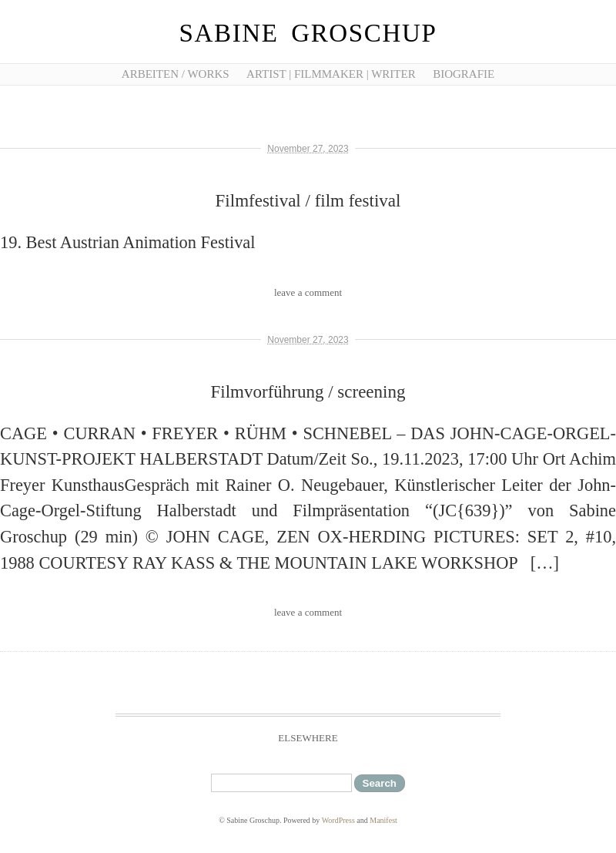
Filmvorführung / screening (308, 392)
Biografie (464, 74)
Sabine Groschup (308, 33)
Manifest (383, 820)
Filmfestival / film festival (308, 201)
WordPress (338, 820)
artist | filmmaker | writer (331, 74)
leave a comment (308, 292)
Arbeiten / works (176, 74)
